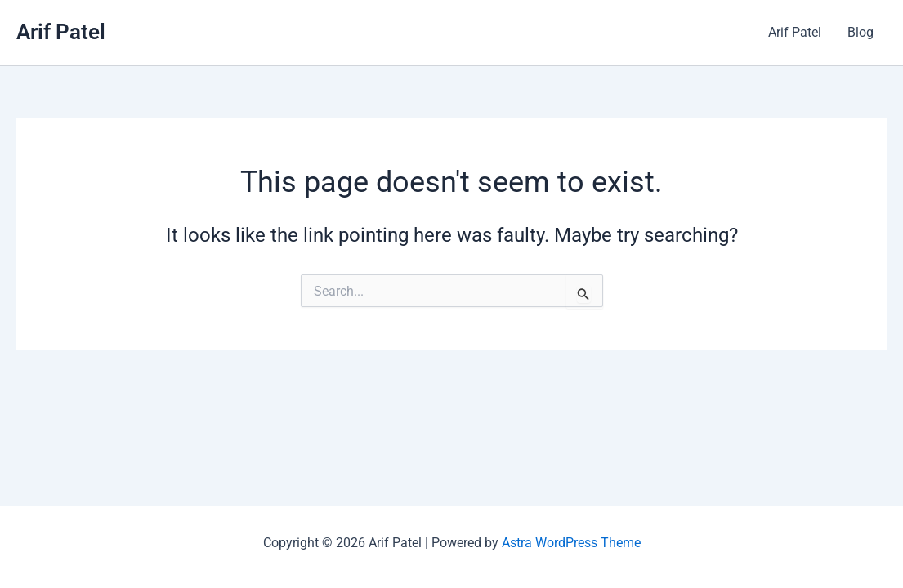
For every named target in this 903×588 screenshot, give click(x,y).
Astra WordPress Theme (571, 543)
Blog (861, 32)
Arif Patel (61, 32)
